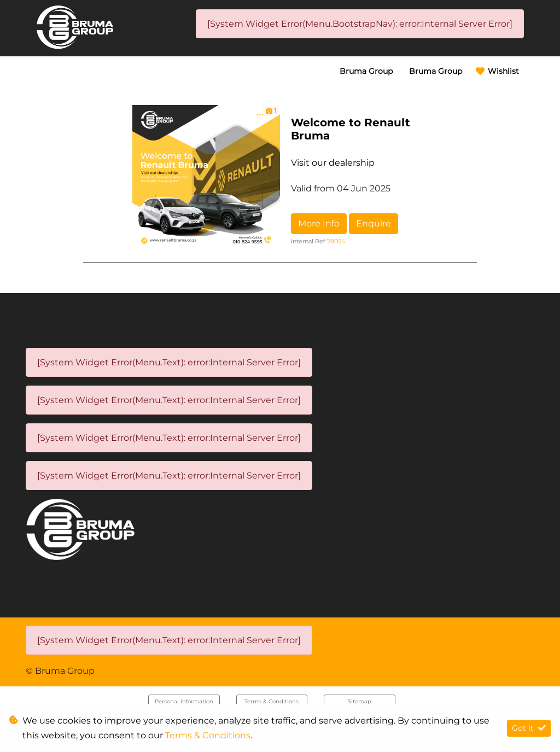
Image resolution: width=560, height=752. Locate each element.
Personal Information (184, 701)
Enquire (374, 223)
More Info (319, 223)
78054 (336, 241)
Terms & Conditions (272, 701)
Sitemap (360, 701)
